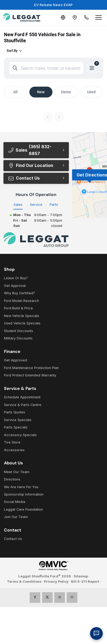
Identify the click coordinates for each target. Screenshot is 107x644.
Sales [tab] (18, 205)
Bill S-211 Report (85, 582)
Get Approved (15, 360)
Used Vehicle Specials (22, 323)
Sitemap (81, 576)
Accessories (14, 450)
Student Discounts (19, 331)
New (41, 92)
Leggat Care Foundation (23, 509)
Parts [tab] (54, 205)
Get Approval (15, 286)
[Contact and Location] (75, 17)
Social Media (15, 502)
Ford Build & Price (18, 308)
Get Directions (92, 175)
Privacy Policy (56, 582)
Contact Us (24, 178)
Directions (12, 479)
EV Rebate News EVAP (53, 5)
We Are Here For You (21, 487)
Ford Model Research (21, 301)
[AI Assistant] (96, 633)
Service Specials (18, 420)
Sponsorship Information (24, 494)
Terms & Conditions (24, 582)
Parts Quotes (15, 412)
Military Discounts (18, 338)
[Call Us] (86, 17)
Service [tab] (36, 205)
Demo (66, 92)
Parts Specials (16, 427)
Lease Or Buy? (16, 278)
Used (91, 92)
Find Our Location (31, 165)
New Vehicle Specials (22, 316)
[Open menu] (99, 17)
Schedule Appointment (22, 397)
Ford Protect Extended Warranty (30, 375)
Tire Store (12, 442)
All (15, 92)
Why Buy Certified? (19, 293)
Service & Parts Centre (23, 405)
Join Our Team (16, 517)
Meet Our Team (17, 472)
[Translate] (63, 17)
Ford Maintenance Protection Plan (31, 368)
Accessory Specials (20, 435)
